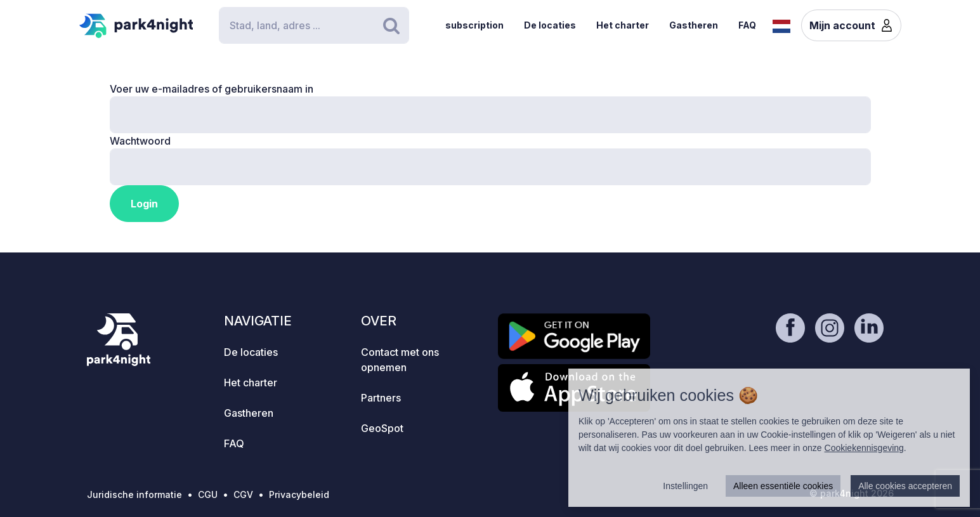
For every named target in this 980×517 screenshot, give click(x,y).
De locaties (550, 25)
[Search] (314, 25)
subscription (474, 25)
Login (144, 204)
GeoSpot (382, 428)
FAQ (747, 25)
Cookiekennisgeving (864, 448)
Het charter (623, 25)
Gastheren (694, 25)
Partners (381, 398)
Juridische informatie (134, 494)
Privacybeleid (299, 494)
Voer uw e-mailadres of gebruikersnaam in (212, 89)
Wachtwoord (140, 141)
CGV (243, 494)
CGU (208, 494)
